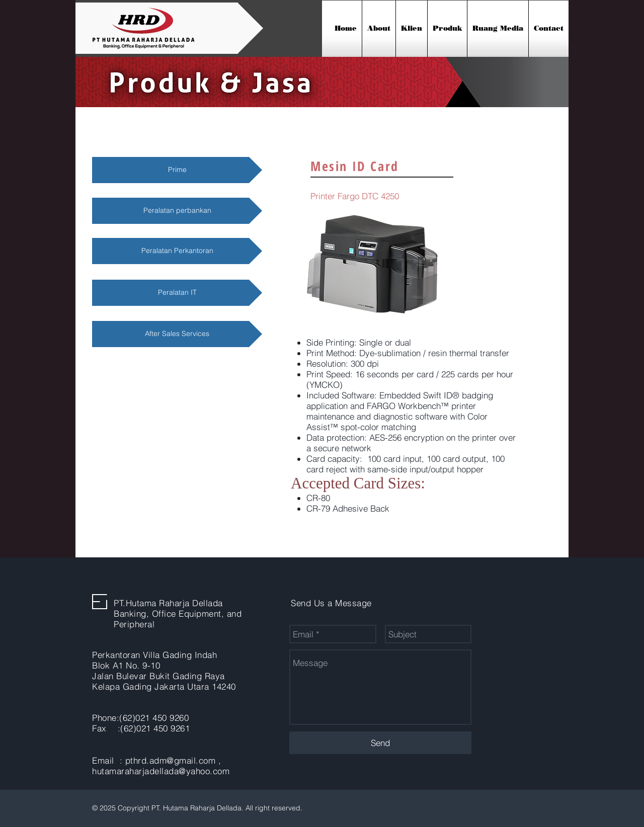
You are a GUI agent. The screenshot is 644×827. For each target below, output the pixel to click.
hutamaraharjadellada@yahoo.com (161, 771)
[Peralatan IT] (177, 293)
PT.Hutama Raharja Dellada (168, 603)
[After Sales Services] (177, 334)
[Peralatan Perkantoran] (177, 251)
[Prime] (177, 170)
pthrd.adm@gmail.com (171, 760)
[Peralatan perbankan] (177, 211)
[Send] (380, 743)
